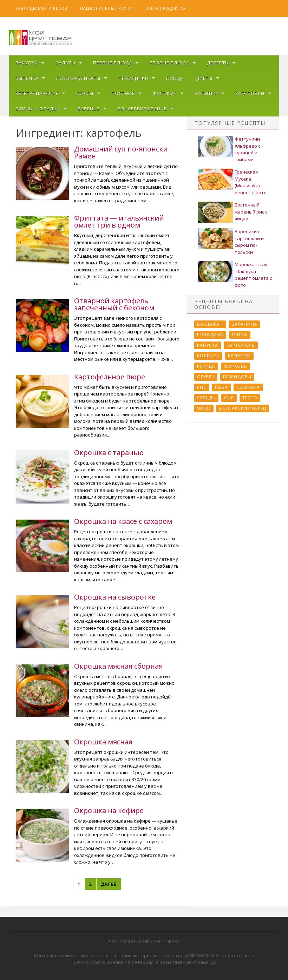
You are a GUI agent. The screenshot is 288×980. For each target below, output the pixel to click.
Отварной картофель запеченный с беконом (114, 304)
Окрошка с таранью (109, 452)
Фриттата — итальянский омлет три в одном (119, 221)
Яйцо (204, 408)
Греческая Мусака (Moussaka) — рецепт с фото (251, 182)
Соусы (85, 93)
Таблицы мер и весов (41, 8)
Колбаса (208, 356)
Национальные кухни (106, 8)
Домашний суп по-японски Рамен (121, 152)
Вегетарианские (37, 93)
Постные (123, 93)
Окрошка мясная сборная (118, 666)
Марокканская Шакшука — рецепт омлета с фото (253, 275)
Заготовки (250, 93)
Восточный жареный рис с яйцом (251, 212)
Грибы (240, 335)
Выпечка (27, 78)
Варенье (89, 109)
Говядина (210, 335)
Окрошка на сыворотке (115, 597)
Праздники (133, 78)
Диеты (204, 78)
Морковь (235, 366)
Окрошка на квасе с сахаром (123, 521)
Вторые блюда (169, 63)
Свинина (248, 387)
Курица (206, 366)
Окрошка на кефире (109, 810)
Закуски (27, 63)
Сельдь (206, 398)
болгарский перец (243, 408)
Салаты (65, 63)
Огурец (206, 377)
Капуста (208, 345)
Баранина (244, 324)
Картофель (241, 345)
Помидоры (237, 377)
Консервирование (142, 109)
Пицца (175, 78)
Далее (109, 884)
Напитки (206, 93)
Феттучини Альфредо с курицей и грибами (247, 149)
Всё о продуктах (166, 8)
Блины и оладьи (38, 109)
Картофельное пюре (110, 377)
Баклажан (210, 324)
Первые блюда (113, 63)
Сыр (229, 398)
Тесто (250, 398)
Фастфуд (165, 93)
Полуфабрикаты (78, 78)
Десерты (218, 63)
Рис (202, 387)
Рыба (221, 387)
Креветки (239, 356)
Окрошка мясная (103, 742)
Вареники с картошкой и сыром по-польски (249, 242)
